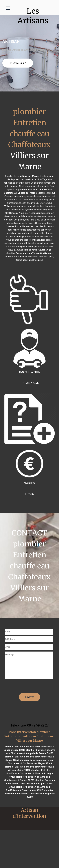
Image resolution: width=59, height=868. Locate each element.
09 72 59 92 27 (18, 63)
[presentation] (28, 687)
